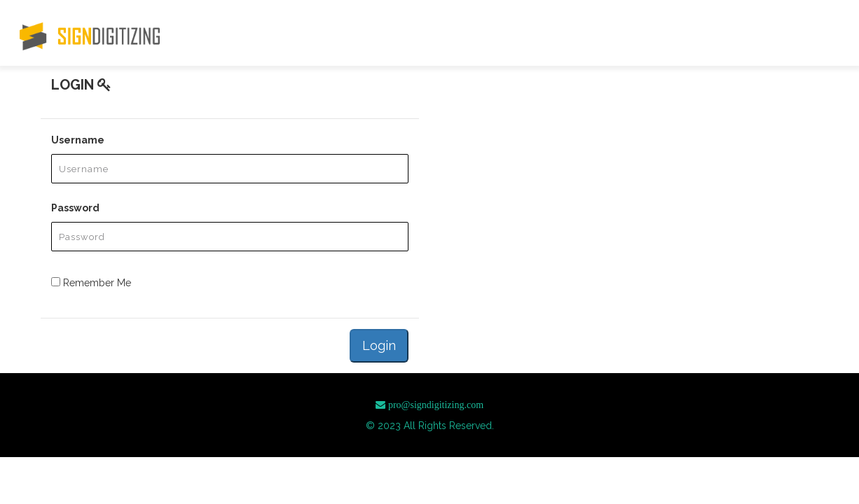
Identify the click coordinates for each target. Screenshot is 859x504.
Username (78, 140)
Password (75, 208)
